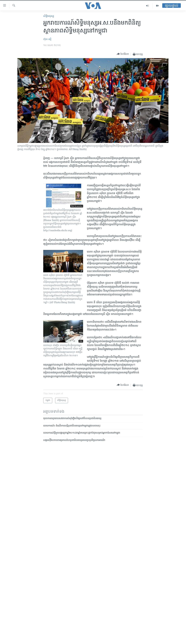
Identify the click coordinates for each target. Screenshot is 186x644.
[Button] (123, 54)
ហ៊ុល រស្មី (47, 39)
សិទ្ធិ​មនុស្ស (49, 16)
